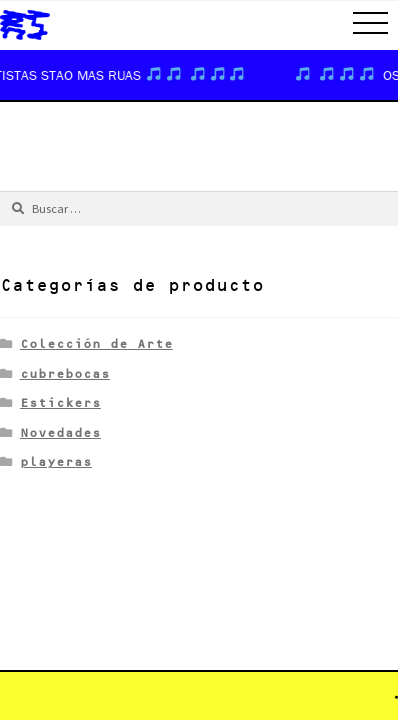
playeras (56, 461)
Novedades (60, 432)
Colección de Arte (96, 343)
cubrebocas (65, 373)
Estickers (60, 402)
